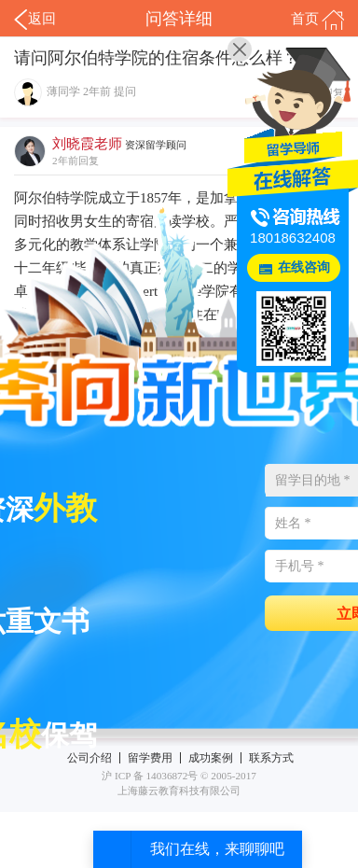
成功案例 (211, 758)
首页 (317, 20)
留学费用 (150, 758)
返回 (35, 20)
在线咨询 (304, 267)
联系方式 (271, 758)
